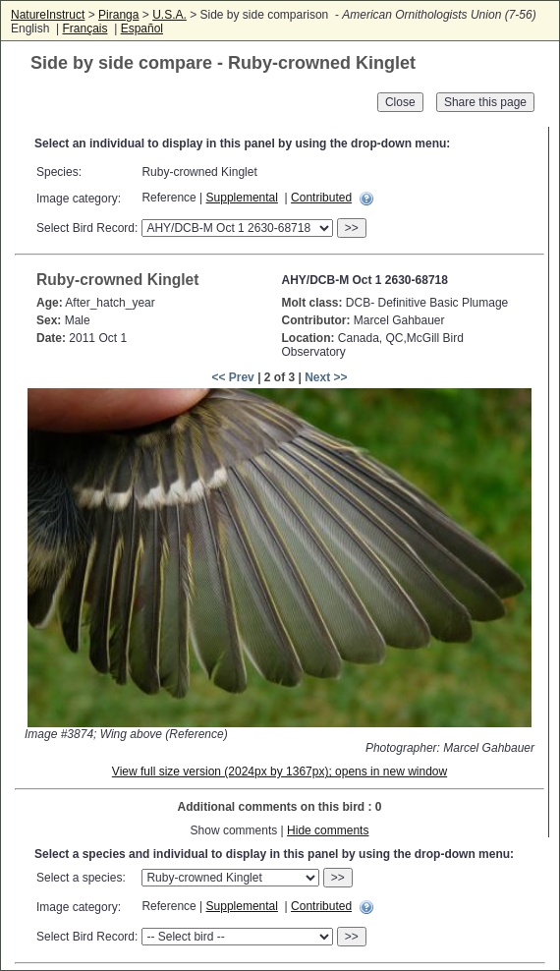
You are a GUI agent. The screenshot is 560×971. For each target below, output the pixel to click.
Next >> (326, 377)
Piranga (118, 15)
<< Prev (232, 377)
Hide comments (328, 830)
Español (142, 29)
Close (400, 102)
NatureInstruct (48, 15)
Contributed (321, 198)
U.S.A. (169, 15)
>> (352, 228)
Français (84, 29)
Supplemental (242, 198)
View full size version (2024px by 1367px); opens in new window (280, 771)
